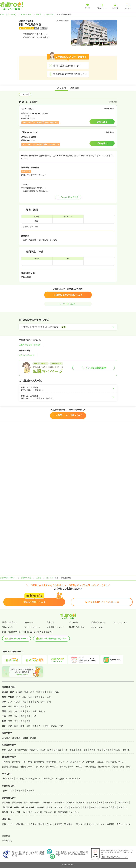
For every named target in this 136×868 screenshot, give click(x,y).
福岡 (16, 726)
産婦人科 (58, 807)
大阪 (10, 711)
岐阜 (16, 706)
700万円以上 (62, 779)
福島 (57, 692)
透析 (49, 750)
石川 (30, 697)
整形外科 (30, 807)
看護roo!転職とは (10, 622)
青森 (26, 692)
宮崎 (47, 726)
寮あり (79, 824)
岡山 (16, 716)
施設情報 (75, 88)
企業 (128, 767)
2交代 (5, 791)
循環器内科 (59, 803)
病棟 (4, 750)
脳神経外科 (19, 807)
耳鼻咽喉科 (75, 807)
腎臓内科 (80, 803)
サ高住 (79, 767)
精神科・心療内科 (109, 807)
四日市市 (50, 15)
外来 (10, 750)
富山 (24, 697)
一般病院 (6, 762)
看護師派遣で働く (77, 627)
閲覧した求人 (8, 627)
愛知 (10, 706)
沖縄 (61, 726)
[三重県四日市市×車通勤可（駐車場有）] (68, 327)
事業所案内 (7, 841)
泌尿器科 (95, 807)
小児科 (49, 807)
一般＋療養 (27, 762)
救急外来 (34, 750)
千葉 (31, 702)
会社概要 (6, 836)
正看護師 (6, 738)
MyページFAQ (98, 627)
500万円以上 (35, 779)
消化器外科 (7, 807)
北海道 (19, 692)
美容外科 (6, 803)
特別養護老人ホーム (115, 762)
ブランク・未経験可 (105, 824)
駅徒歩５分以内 (45, 824)
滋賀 (29, 711)
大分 (41, 726)
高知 (29, 721)
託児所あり (89, 824)
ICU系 (43, 750)
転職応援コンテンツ (56, 627)
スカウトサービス (32, 627)
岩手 (32, 692)
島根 (29, 716)
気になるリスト (121, 622)
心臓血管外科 (123, 803)
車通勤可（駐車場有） (28, 355)
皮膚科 (85, 807)
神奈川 (17, 702)
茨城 (37, 702)
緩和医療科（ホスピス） (69, 812)
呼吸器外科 (110, 803)
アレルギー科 (50, 812)
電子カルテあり (123, 824)
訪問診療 (108, 750)
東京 (10, 702)
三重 (29, 706)
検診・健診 (83, 750)
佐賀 (22, 726)
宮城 (38, 692)
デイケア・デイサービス (47, 767)
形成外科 (40, 807)
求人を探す (74, 622)
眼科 (66, 807)
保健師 (25, 738)
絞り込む (25, 94)
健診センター (104, 767)
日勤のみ (21, 791)
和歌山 (42, 711)
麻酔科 (5, 812)
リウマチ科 (15, 812)
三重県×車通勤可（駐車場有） (31, 345)
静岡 (23, 706)
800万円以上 (75, 779)
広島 (10, 716)
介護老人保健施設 (10, 767)
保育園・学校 (96, 750)
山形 (51, 692)
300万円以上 (8, 779)
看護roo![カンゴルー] (8, 15)
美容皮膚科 (17, 803)
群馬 (49, 702)
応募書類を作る (98, 622)
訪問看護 (58, 750)
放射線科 (123, 807)
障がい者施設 (90, 767)
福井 (37, 697)
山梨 (43, 697)
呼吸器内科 (35, 803)
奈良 (35, 711)
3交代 (12, 791)
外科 (101, 803)
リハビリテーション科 (32, 812)
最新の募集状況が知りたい (67, 66)
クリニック (63, 762)
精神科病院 (51, 762)
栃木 (43, 702)
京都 (16, 711)
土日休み (32, 824)
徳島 (10, 721)
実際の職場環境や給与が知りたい (70, 74)
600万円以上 (48, 779)
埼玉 (24, 702)
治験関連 (126, 750)
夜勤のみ (31, 791)
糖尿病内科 (91, 803)
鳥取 (23, 716)
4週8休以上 (21, 824)
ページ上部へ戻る (68, 304)
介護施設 (100, 762)
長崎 (28, 726)
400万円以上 (21, 779)
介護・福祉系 (70, 750)
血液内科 (70, 803)
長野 (49, 697)
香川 (16, 721)
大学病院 (16, 762)
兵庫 (23, 711)
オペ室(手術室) (21, 750)
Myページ (29, 622)
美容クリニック (77, 762)
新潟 (18, 697)
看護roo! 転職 (26, 15)
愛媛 (23, 721)
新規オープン (8, 824)
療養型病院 (39, 762)
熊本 (34, 726)
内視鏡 (117, 750)
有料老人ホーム (27, 767)
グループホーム (67, 767)
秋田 (45, 692)
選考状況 (51, 622)
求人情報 (61, 88)
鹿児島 (54, 726)
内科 (26, 803)
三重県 (39, 15)
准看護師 (16, 738)
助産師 (33, 738)
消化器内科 (47, 803)
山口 (35, 716)
